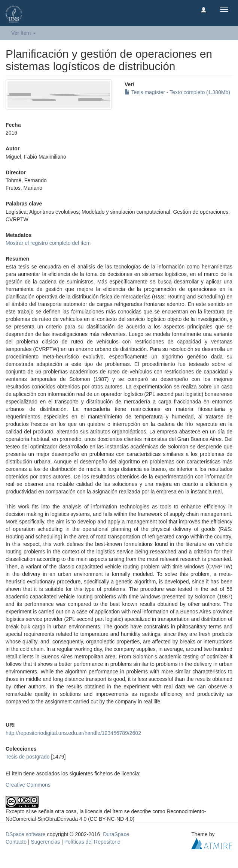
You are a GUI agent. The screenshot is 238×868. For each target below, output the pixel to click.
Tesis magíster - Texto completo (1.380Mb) (177, 92)
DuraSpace (116, 834)
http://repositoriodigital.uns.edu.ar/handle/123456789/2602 (73, 733)
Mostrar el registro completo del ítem (48, 243)
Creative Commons (28, 785)
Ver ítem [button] (24, 33)
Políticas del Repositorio (92, 842)
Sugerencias (45, 842)
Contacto (16, 842)
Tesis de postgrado (28, 757)
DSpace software (26, 834)
